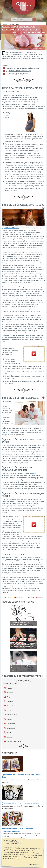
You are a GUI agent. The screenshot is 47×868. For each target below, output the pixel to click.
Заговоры (9, 692)
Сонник (8, 719)
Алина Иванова (27, 48)
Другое (17, 24)
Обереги (8, 710)
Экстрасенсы (10, 728)
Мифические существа (13, 741)
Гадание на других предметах (17, 74)
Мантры (8, 737)
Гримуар (5, 24)
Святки (5, 432)
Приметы (8, 701)
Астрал (8, 732)
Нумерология (10, 724)
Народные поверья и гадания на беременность (23, 68)
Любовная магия (11, 715)
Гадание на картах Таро (11, 228)
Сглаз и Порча (10, 706)
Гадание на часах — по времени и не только (20, 803)
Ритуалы (8, 697)
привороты (38, 865)
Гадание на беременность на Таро (19, 71)
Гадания (11, 24)
